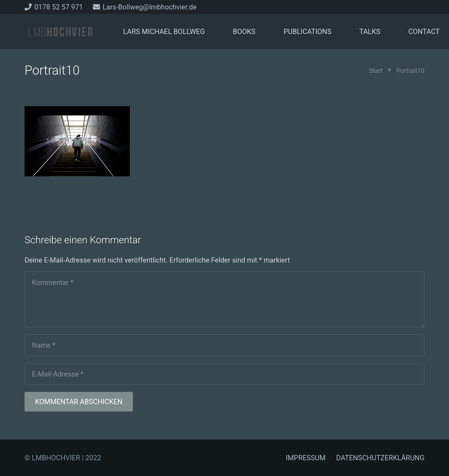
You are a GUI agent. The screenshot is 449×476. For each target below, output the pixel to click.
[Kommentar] (224, 299)
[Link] (60, 32)
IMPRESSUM (306, 458)
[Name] (224, 345)
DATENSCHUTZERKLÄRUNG (380, 458)
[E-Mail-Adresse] (224, 374)
